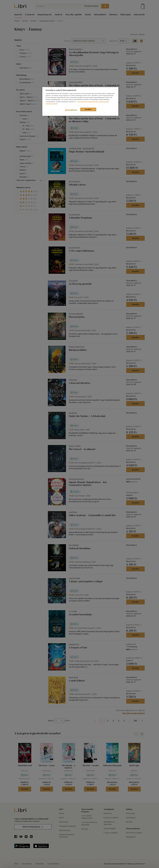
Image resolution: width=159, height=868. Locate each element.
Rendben (88, 109)
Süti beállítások (71, 110)
